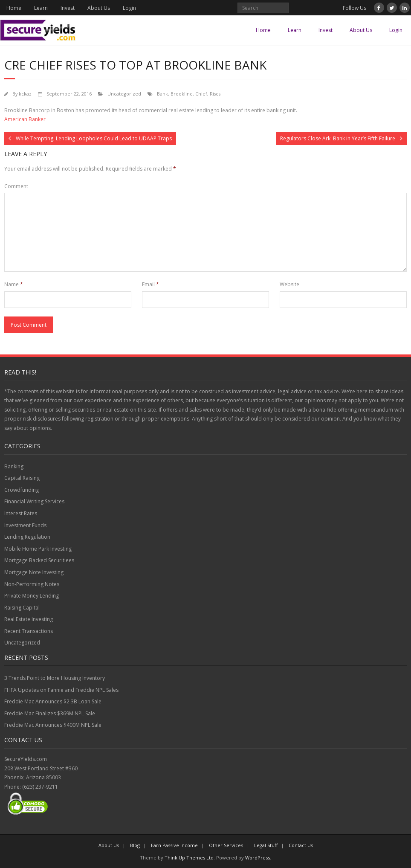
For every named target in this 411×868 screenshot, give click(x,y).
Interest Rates (21, 513)
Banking (14, 466)
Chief (201, 94)
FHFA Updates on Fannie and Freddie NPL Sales (61, 690)
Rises (215, 94)
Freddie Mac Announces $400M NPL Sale (53, 725)
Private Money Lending (32, 596)
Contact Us (301, 845)
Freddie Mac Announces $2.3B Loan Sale (53, 701)
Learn (41, 8)
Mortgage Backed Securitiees (39, 560)
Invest (68, 8)
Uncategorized (124, 94)
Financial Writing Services (34, 501)
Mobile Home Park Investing (38, 549)
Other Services (226, 845)
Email (151, 284)
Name (14, 284)
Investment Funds (25, 525)
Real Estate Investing (29, 619)
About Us (99, 8)
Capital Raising (22, 478)
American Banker (25, 119)
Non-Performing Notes (32, 584)
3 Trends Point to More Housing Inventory (55, 678)
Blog (135, 845)
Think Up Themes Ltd (189, 858)
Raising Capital (22, 608)
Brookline (182, 94)
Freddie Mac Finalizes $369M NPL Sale (50, 713)
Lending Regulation (27, 537)
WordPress (258, 858)
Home (14, 8)
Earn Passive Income (174, 845)
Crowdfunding (22, 490)
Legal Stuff (266, 845)
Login (129, 8)
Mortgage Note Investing (34, 572)
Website (289, 284)
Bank (162, 94)
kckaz (25, 94)
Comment (16, 186)
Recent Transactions (29, 631)
